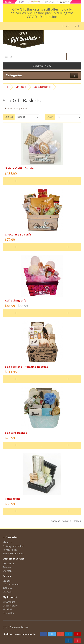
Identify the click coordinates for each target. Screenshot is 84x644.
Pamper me (13, 499)
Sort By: (9, 117)
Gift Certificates (11, 585)
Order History (10, 606)
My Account (9, 602)
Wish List (7, 609)
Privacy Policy (10, 550)
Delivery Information (14, 546)
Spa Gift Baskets (42, 87)
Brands (7, 581)
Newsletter (8, 613)
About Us (8, 542)
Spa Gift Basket (16, 433)
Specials (7, 592)
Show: (50, 117)
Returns (7, 567)
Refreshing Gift (15, 300)
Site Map (7, 571)
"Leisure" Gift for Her (20, 168)
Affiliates (7, 588)
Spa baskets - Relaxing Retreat (26, 367)
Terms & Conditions (13, 554)
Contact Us (9, 563)
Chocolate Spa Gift (18, 234)
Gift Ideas (21, 87)
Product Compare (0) (16, 108)
